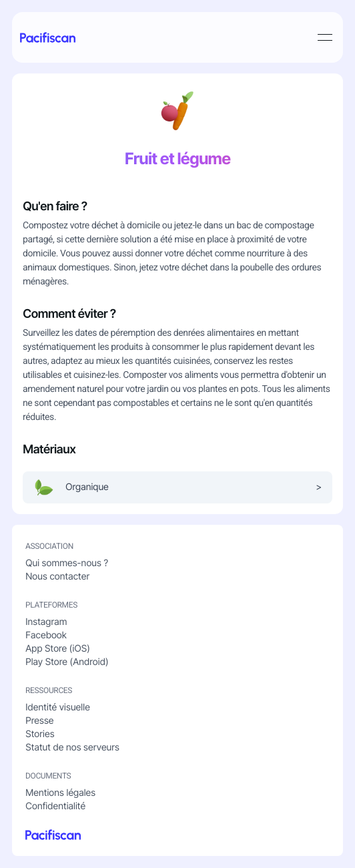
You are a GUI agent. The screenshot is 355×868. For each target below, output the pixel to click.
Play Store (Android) (67, 662)
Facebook (46, 635)
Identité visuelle (58, 707)
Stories (40, 734)
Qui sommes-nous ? (67, 563)
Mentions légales (60, 793)
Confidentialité (55, 806)
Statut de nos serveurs (72, 747)
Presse (39, 721)
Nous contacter (57, 577)
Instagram (46, 622)
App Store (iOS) (58, 649)
